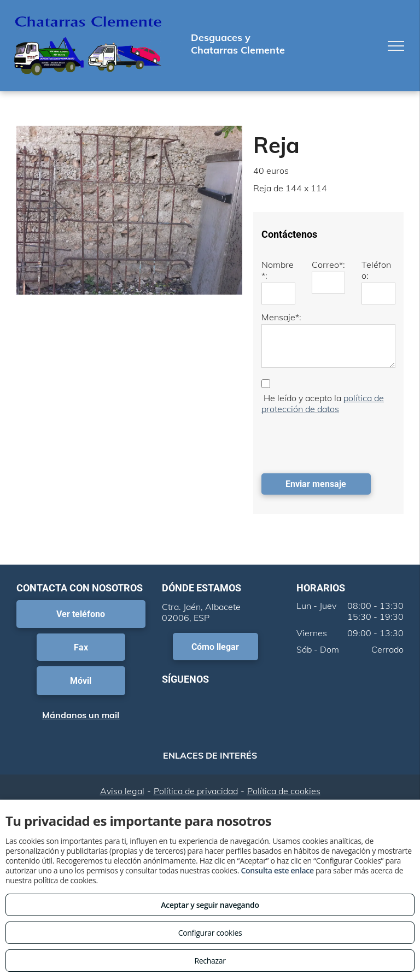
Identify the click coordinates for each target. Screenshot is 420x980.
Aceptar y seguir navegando (210, 905)
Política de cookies (284, 791)
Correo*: (328, 265)
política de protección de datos (323, 403)
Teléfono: (376, 270)
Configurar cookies (210, 933)
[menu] (396, 46)
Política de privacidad (196, 791)
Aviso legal (122, 791)
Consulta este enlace (277, 870)
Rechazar (210, 961)
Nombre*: (278, 270)
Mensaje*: (281, 317)
